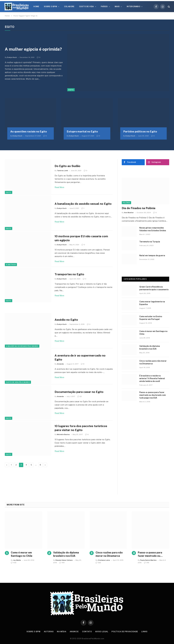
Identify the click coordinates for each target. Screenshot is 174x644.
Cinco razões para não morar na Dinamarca (153, 362)
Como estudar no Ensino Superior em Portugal (151, 318)
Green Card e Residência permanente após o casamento (154, 288)
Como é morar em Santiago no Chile (153, 333)
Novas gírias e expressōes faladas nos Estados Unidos (153, 229)
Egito (71, 90)
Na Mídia (62, 632)
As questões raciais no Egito (29, 131)
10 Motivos (11, 265)
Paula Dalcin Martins (148, 560)
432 (14, 563)
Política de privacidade (125, 632)
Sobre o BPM (50, 7)
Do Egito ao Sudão (67, 166)
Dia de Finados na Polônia (139, 208)
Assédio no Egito (66, 320)
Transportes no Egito (69, 274)
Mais (117, 7)
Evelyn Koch (12, 57)
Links (144, 632)
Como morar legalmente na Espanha (152, 303)
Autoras (49, 632)
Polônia (126, 203)
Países (104, 7)
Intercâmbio (133, 7)
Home (36, 7)
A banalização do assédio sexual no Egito (83, 204)
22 (80, 396)
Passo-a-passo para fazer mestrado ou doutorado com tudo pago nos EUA (153, 395)
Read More (59, 187)
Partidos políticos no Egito (140, 131)
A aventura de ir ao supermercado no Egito (80, 357)
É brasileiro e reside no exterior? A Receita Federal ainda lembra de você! (152, 378)
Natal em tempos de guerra (152, 256)
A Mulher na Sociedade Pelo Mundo (22, 346)
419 (62, 563)
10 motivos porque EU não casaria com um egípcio (81, 238)
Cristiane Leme (104, 560)
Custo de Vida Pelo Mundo (18, 382)
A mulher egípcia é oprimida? (33, 49)
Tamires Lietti (62, 171)
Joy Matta (17, 560)
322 (98, 563)
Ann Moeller (129, 213)
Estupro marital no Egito (82, 131)
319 (147, 563)
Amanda (60, 364)
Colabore (69, 7)
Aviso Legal (102, 632)
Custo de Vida (86, 7)
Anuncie (74, 632)
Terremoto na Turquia (150, 242)
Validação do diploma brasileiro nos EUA (150, 347)
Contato (87, 632)
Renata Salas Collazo (64, 560)
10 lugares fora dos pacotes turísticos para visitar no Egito (81, 428)
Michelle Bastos (63, 434)
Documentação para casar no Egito (79, 392)
